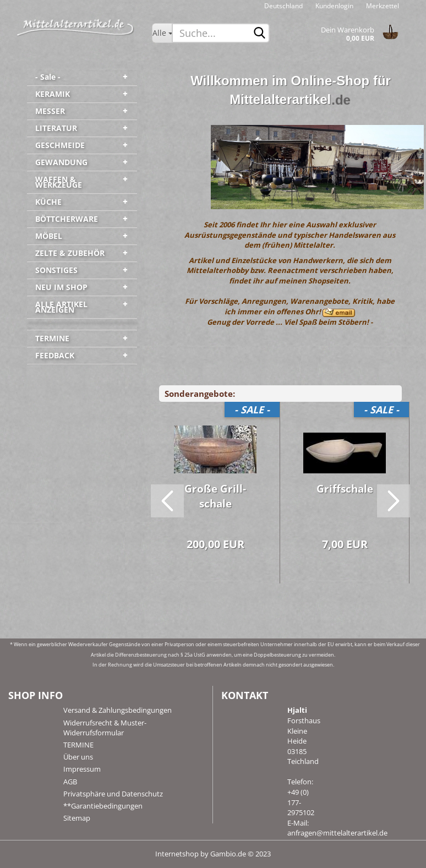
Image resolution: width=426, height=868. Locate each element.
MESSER (50, 111)
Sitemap (77, 818)
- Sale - (48, 77)
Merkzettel (382, 6)
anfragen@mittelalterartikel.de (337, 833)
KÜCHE (48, 202)
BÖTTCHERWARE (67, 219)
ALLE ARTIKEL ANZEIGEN (61, 307)
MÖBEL (49, 236)
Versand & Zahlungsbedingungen (118, 710)
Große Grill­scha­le (215, 496)
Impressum (82, 769)
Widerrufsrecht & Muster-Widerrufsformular (105, 728)
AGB (70, 782)
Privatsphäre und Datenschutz (113, 794)
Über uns (78, 757)
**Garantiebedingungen (103, 806)
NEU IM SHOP (61, 287)
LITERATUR (56, 128)
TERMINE (52, 338)
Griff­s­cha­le (345, 489)
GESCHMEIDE (60, 145)
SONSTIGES (56, 270)
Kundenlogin (334, 6)
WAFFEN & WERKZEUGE (59, 182)
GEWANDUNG (61, 162)
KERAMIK (53, 94)
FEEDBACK (55, 355)
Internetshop (177, 854)
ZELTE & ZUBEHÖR (70, 253)
